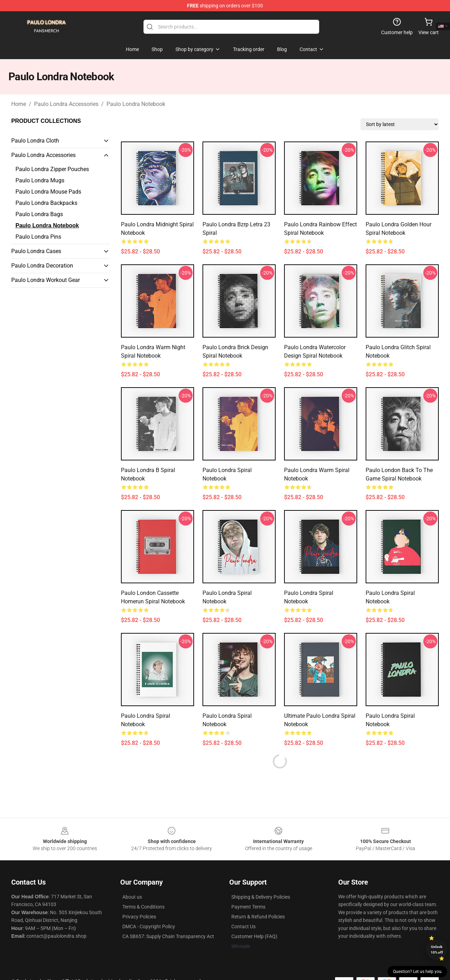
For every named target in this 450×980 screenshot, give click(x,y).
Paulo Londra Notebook (136, 104)
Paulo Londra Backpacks (46, 203)
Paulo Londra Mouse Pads (48, 192)
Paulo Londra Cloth (35, 141)
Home (19, 104)
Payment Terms (248, 907)
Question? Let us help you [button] (417, 972)
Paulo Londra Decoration (42, 266)
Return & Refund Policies (258, 917)
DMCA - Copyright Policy (149, 926)
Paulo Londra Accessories (66, 104)
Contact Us (243, 926)
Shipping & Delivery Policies (261, 897)
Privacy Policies (139, 917)
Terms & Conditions (143, 907)
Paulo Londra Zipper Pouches (52, 169)
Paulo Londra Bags (39, 214)
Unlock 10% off (437, 950)
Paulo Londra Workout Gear (46, 280)
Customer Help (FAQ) (254, 936)
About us (132, 897)
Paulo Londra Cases (36, 251)
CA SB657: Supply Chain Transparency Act (168, 936)
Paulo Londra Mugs (40, 180)
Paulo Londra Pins (38, 237)
